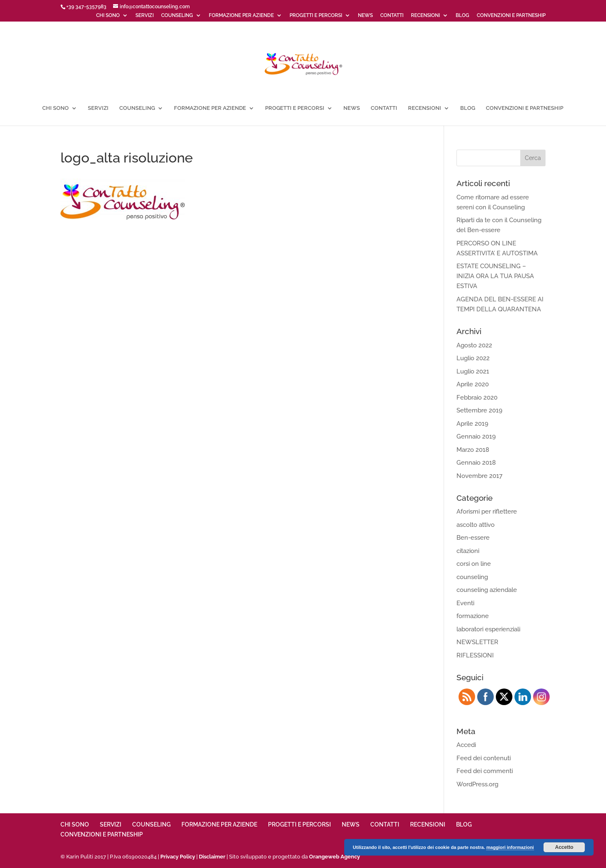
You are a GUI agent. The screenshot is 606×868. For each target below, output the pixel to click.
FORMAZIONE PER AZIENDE (241, 16)
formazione (473, 616)
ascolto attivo (476, 525)
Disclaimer (212, 857)
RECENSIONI (425, 16)
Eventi (465, 603)
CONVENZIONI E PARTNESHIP (511, 16)
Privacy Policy (178, 857)
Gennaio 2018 (476, 463)
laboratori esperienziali (488, 629)
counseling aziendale (487, 590)
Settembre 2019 (479, 410)
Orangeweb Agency (334, 857)
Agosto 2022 (474, 345)
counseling (472, 577)
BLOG (462, 16)
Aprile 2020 (473, 384)
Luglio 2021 (473, 371)
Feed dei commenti (485, 771)
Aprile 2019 (472, 424)
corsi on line (474, 564)
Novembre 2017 (479, 476)
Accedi (466, 745)
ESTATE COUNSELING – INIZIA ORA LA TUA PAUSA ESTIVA (495, 276)
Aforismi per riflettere (487, 512)
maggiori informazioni (510, 847)
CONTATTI (392, 16)
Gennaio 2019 (476, 436)
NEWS (365, 16)
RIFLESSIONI (475, 655)
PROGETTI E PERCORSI (316, 16)
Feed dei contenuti (484, 758)
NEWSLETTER (477, 642)
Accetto (564, 847)
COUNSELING (177, 16)
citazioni (468, 551)
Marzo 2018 (473, 450)
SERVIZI (145, 16)
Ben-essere (473, 538)
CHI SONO (108, 16)
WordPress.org (477, 784)
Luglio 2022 (473, 358)
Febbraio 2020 (477, 398)
